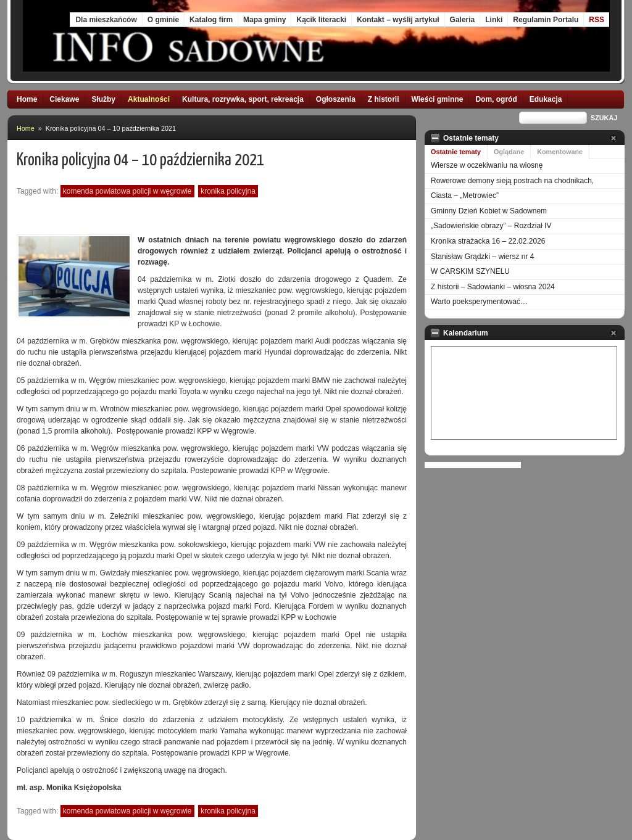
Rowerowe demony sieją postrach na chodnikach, (512, 181)
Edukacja (546, 99)
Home (27, 99)
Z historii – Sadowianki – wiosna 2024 (493, 287)
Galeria (463, 20)
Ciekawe (64, 99)
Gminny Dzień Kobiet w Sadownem (489, 211)
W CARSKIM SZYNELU (470, 271)
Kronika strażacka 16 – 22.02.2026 (488, 241)
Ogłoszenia (336, 99)
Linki (494, 20)
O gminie (163, 20)
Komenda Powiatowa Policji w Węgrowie (127, 191)
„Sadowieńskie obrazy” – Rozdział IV (491, 226)
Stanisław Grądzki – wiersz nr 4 (482, 257)
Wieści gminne (438, 99)
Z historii (384, 99)
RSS (597, 20)
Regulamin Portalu (546, 20)
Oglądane (509, 152)
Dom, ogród (496, 99)
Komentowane (560, 152)
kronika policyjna (228, 191)
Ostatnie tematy (456, 152)
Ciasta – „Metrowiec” (465, 196)
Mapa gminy (264, 20)
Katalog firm (211, 20)
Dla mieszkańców (106, 20)
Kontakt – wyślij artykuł (398, 20)
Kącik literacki (321, 20)
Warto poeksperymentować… (479, 302)
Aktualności (149, 99)
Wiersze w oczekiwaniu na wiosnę (487, 165)
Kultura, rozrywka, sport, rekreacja (243, 99)
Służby (103, 99)
